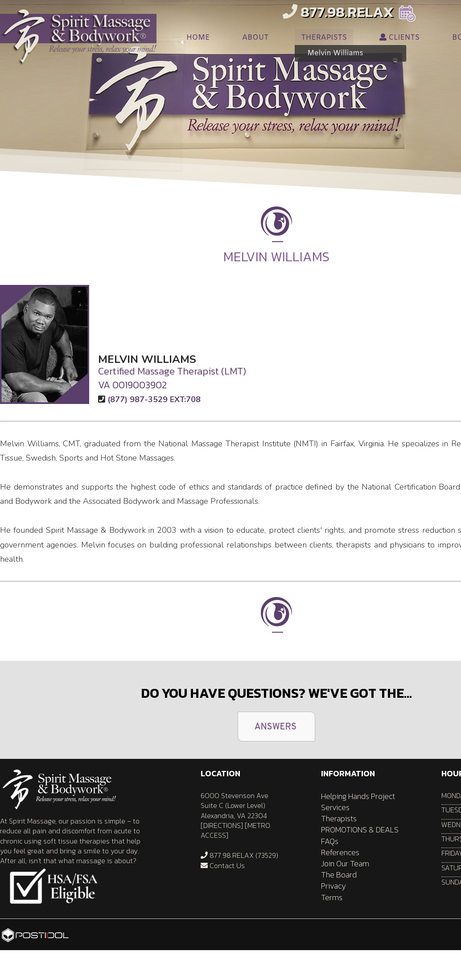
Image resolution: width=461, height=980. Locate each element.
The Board (339, 875)
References (340, 852)
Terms (332, 897)
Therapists (339, 818)
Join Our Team (345, 863)
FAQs (330, 841)
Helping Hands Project (358, 796)
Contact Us (223, 865)
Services (335, 807)
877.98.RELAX (338, 12)
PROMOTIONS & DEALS (360, 830)
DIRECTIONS (222, 825)
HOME (198, 38)
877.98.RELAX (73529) (239, 855)
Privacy (333, 886)
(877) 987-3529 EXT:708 (154, 399)
